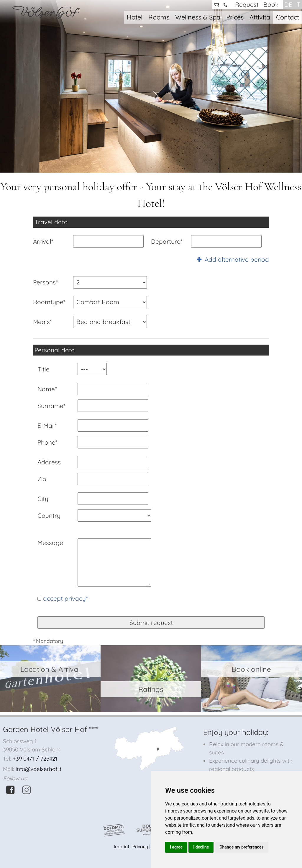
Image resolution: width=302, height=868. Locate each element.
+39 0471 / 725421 (35, 759)
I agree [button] (176, 847)
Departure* (167, 241)
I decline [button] (201, 847)
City (43, 499)
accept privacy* (65, 598)
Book (271, 4)
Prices (235, 17)
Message (50, 543)
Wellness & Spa (198, 17)
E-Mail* (47, 425)
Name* (47, 389)
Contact (288, 17)
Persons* (45, 282)
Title (44, 369)
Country (49, 515)
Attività (260, 17)
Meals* (42, 322)
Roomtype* (49, 302)
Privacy (140, 846)
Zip (42, 479)
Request (247, 4)
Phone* (47, 442)
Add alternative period (233, 259)
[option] (151, 86)
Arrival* (43, 241)
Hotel (135, 17)
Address (49, 462)
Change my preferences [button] (241, 847)
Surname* (51, 406)
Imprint (122, 846)
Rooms (159, 17)
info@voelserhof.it (38, 769)
